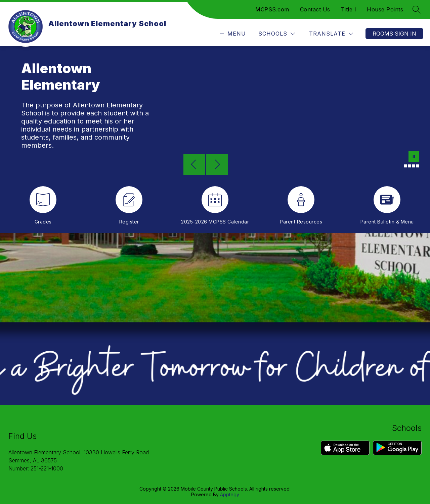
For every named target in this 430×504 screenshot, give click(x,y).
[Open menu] (232, 34)
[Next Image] (217, 165)
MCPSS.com (272, 9)
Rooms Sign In (394, 34)
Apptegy (230, 494)
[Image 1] (401, 166)
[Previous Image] (194, 165)
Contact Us (315, 9)
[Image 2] (405, 166)
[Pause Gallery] (414, 157)
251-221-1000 (47, 468)
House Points (385, 9)
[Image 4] (413, 166)
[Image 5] (417, 166)
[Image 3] (409, 166)
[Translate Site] (331, 34)
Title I (349, 9)
